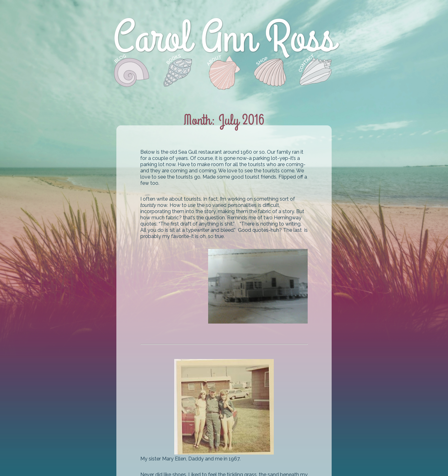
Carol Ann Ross (224, 38)
